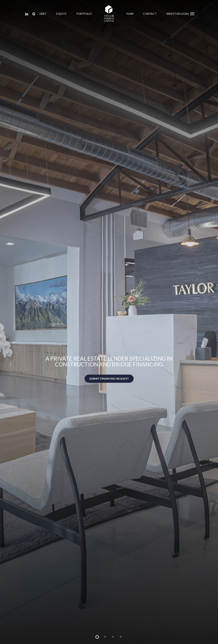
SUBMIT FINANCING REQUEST (109, 379)
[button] (192, 14)
